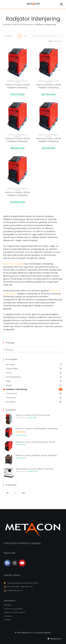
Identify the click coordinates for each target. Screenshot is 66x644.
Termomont (12, 393)
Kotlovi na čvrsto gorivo (23, 25)
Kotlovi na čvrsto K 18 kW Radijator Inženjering (17, 86)
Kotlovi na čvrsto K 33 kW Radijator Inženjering (18, 140)
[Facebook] (7, 493)
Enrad (9, 373)
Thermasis (11, 398)
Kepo (9, 381)
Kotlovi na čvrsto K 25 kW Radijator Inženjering (49, 86)
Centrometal (12, 369)
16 (54, 41)
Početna (7, 25)
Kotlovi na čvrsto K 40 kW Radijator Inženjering (49, 140)
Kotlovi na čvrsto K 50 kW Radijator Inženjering (18, 194)
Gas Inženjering (13, 377)
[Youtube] (24, 493)
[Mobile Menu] (61, 4)
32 (58, 41)
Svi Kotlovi (11, 402)
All (61, 41)
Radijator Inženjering (16, 81)
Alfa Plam (10, 365)
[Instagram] (16, 493)
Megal (9, 385)
